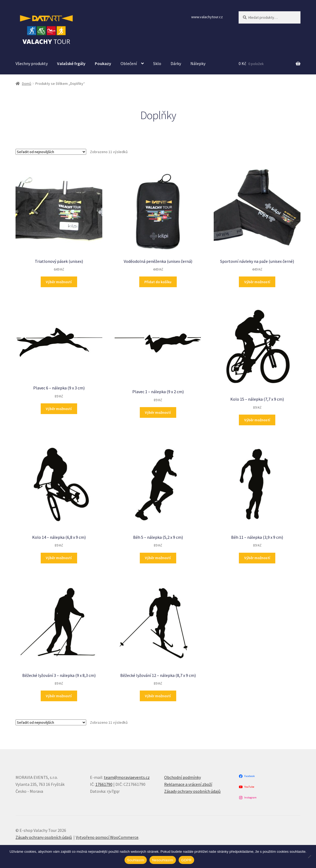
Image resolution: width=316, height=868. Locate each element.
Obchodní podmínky (183, 777)
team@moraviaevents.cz (127, 777)
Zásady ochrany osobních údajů (192, 791)
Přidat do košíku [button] (158, 282)
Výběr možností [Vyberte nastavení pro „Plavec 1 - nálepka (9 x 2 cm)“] (158, 412)
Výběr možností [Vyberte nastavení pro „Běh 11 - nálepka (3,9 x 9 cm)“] (257, 558)
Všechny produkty (32, 63)
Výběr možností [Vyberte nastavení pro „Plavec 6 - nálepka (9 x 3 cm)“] (59, 409)
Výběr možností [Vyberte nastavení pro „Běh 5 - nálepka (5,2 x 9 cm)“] (158, 558)
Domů (27, 84)
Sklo (157, 63)
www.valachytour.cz (207, 17)
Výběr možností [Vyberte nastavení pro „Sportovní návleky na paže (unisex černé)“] (257, 282)
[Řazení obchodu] (51, 152)
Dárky (176, 63)
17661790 (104, 784)
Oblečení (129, 63)
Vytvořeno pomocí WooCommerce (107, 837)
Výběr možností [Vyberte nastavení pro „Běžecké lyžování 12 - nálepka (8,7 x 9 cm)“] (158, 696)
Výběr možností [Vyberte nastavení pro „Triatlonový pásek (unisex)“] (59, 282)
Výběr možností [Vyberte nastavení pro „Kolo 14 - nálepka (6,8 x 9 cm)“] (59, 558)
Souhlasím (136, 860)
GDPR (187, 860)
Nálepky (198, 63)
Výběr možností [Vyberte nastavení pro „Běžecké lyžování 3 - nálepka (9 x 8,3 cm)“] (59, 696)
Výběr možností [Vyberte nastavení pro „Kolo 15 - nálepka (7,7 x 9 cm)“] (257, 420)
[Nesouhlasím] (309, 856)
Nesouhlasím (163, 860)
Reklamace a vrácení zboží (188, 784)
